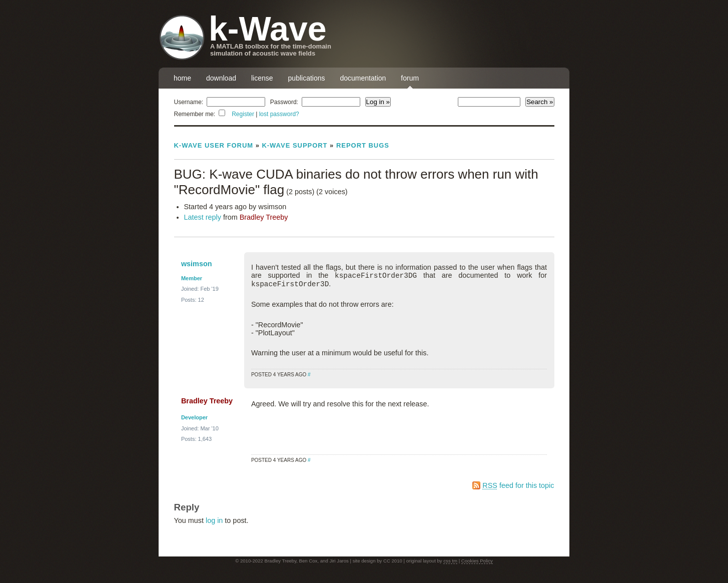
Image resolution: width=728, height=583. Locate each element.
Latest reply (203, 217)
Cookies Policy (477, 561)
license (262, 78)
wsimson (197, 264)
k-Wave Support (294, 145)
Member (192, 278)
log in (214, 520)
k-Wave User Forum (214, 145)
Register (243, 114)
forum (410, 78)
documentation (363, 78)
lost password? (279, 114)
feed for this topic (518, 485)
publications (307, 78)
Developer (194, 417)
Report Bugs (363, 145)
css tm (450, 561)
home (182, 78)
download (221, 78)
